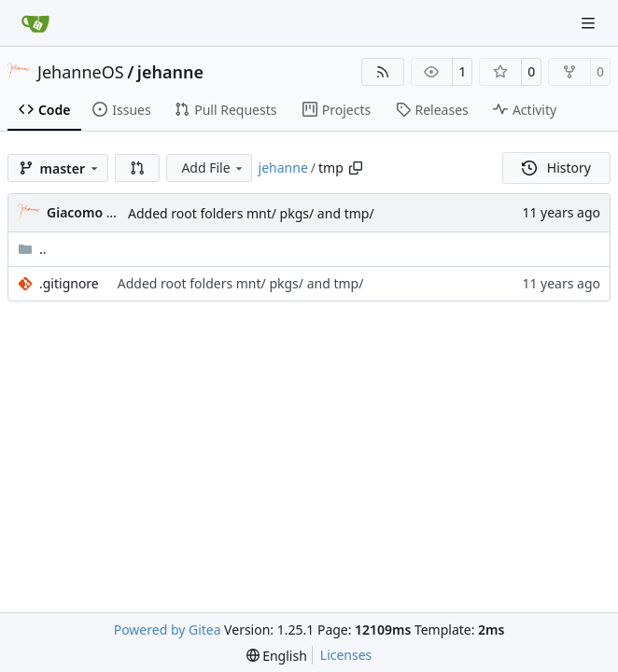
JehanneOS (81, 72)
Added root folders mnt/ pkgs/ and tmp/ (251, 213)
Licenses (346, 655)
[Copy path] (356, 168)
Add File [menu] (213, 168)
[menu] (277, 656)
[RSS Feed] (383, 72)
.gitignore (69, 283)
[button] (137, 168)
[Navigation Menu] (590, 23)
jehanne (170, 72)
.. (32, 249)
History (556, 168)
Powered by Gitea (168, 630)
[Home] (35, 23)
